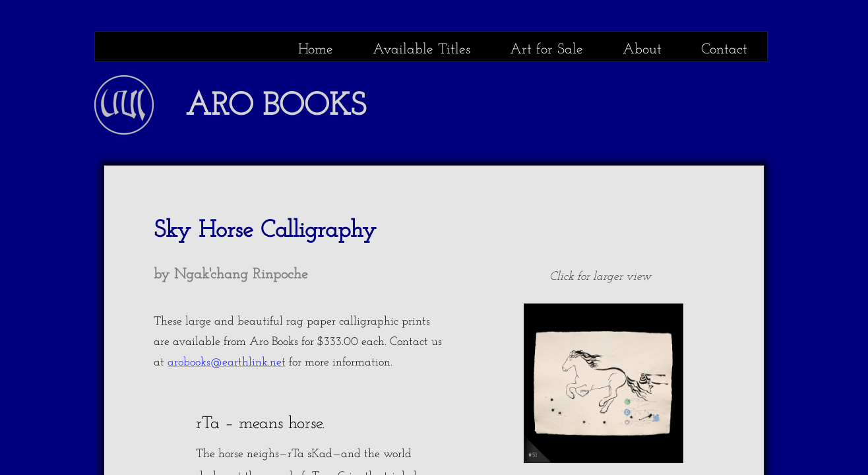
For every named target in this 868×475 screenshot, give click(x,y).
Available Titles (421, 50)
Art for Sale (546, 50)
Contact (724, 50)
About (642, 50)
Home (316, 50)
